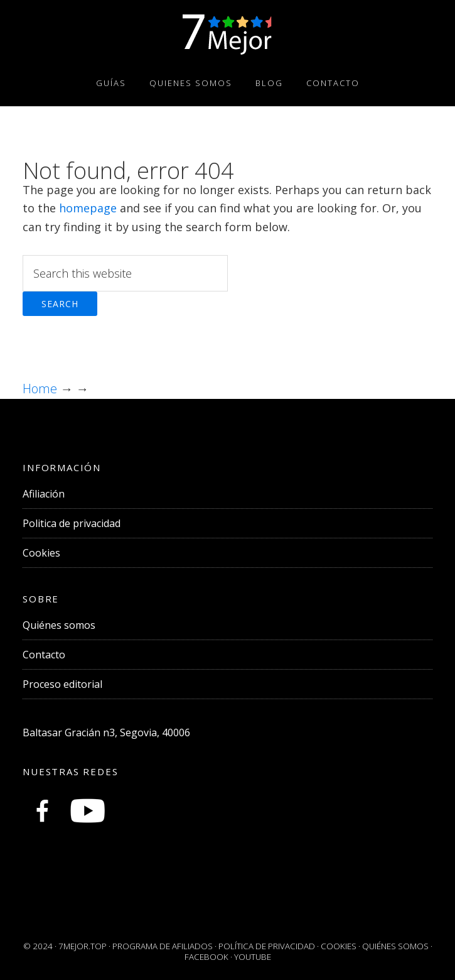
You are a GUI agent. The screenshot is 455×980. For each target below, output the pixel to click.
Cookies (41, 553)
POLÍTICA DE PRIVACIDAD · (270, 946)
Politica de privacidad (72, 523)
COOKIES (339, 946)
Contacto (44, 655)
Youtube (253, 957)
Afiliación (44, 494)
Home (41, 389)
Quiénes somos (59, 625)
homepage (88, 208)
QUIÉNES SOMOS (395, 946)
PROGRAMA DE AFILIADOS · (165, 946)
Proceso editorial (62, 684)
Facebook (206, 957)
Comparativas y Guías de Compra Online (227, 33)
